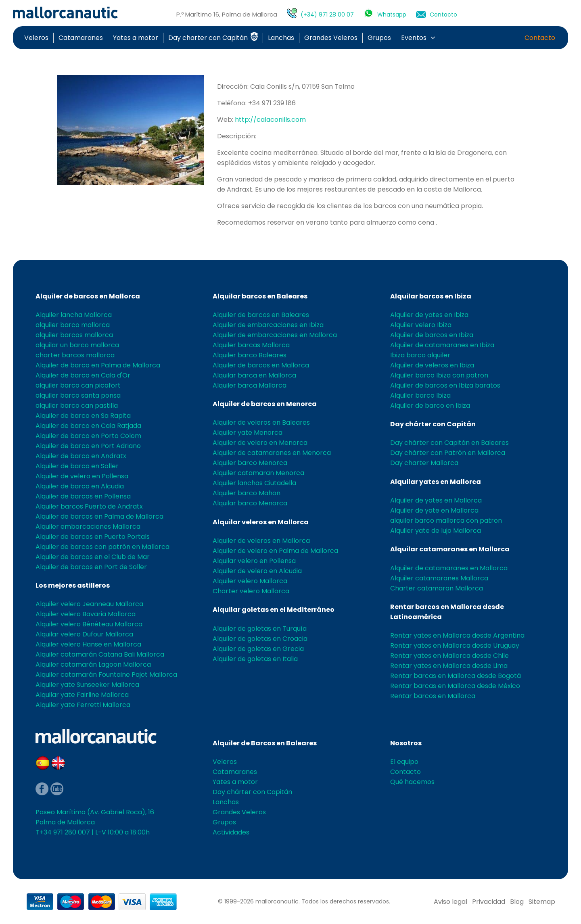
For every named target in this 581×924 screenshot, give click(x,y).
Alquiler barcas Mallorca (251, 345)
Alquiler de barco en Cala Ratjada (88, 426)
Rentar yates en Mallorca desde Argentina (457, 635)
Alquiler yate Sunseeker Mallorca (87, 685)
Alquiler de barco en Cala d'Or (83, 375)
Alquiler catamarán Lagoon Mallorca (93, 664)
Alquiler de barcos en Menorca (265, 404)
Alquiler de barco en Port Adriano (88, 446)
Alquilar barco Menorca (250, 503)
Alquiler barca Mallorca (250, 385)
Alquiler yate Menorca (248, 433)
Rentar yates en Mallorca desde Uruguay (455, 646)
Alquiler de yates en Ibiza (429, 315)
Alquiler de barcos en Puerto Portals (93, 537)
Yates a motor (136, 38)
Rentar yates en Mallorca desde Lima (449, 666)
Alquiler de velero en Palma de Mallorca (275, 551)
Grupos (379, 38)
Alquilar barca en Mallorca (254, 375)
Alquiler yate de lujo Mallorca (436, 531)
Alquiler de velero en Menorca (260, 443)
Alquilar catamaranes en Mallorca (450, 549)
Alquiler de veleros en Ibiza (432, 365)
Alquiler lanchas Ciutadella (254, 483)
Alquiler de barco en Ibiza (430, 406)
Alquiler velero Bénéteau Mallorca (89, 624)
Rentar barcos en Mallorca (433, 696)
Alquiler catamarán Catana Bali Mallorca (100, 654)
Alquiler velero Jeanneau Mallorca (89, 604)
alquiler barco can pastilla (77, 406)
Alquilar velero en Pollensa (254, 561)
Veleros (36, 38)
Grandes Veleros (331, 38)
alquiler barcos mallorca (74, 335)
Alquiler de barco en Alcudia (80, 486)
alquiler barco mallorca (73, 325)
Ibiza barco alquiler (420, 355)
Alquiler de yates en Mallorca (436, 500)
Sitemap (542, 902)
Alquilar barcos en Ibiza (431, 296)
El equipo (404, 762)
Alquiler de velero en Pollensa (82, 476)
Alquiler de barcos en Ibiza (432, 335)
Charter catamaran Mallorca (437, 588)
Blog (517, 902)
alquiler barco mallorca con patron (446, 520)
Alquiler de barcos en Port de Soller (91, 567)
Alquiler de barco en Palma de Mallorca (98, 365)
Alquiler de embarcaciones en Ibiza (268, 325)
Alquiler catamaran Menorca (258, 473)
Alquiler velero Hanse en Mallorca (88, 644)
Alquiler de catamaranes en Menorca (272, 453)
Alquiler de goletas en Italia (255, 659)
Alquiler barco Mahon (247, 493)
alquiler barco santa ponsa (78, 395)
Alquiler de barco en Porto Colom (88, 436)
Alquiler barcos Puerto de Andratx (89, 506)
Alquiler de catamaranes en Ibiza (442, 345)
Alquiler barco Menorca (250, 463)
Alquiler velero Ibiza (421, 325)
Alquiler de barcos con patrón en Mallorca (102, 547)
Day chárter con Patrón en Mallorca (448, 453)
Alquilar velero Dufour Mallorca (84, 634)
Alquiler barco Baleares (250, 355)
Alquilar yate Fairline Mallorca (82, 695)
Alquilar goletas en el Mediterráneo (274, 610)
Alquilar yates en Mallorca (436, 482)
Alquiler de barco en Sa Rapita (83, 416)
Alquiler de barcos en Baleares (261, 315)
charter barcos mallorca (75, 355)
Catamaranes (81, 38)
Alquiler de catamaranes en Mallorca (449, 568)
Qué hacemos (412, 782)
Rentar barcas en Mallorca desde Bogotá (456, 676)
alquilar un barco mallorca (77, 345)
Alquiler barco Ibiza (420, 395)
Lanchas (281, 38)
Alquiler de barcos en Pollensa (83, 496)
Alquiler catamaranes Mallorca (439, 578)
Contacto (443, 15)
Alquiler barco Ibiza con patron (439, 375)
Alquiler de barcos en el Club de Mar (93, 557)
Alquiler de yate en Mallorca (434, 510)
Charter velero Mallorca (251, 591)
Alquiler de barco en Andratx (81, 456)
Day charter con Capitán (213, 38)
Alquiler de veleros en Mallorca (261, 541)
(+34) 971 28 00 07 (327, 15)
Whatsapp (392, 15)
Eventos (414, 38)
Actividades (231, 832)
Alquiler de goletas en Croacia (260, 639)
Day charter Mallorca (424, 463)
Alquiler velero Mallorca (250, 581)
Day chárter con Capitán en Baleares (449, 443)
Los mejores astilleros (73, 585)
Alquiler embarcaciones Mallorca (88, 527)
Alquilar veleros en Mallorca (261, 522)
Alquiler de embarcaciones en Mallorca (275, 335)
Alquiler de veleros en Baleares (261, 422)
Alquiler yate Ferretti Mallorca (83, 705)
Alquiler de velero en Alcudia (257, 571)
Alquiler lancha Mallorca (74, 315)
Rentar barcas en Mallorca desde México (455, 686)
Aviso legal (450, 902)
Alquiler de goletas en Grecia (258, 649)
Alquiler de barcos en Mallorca (88, 296)
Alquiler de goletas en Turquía (260, 629)
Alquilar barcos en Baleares (260, 296)
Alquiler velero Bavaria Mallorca (86, 614)
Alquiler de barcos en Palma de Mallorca (99, 516)
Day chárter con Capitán (433, 424)
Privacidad (489, 902)
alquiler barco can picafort (78, 385)
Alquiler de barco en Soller (77, 466)
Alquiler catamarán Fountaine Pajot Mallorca (106, 675)
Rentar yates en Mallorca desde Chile (449, 656)
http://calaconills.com (270, 120)
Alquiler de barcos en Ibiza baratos (445, 385)
